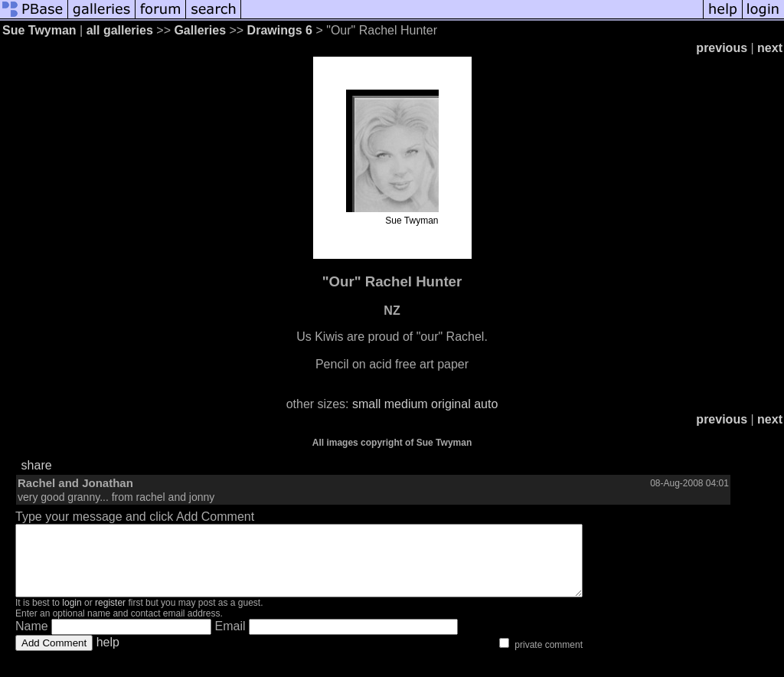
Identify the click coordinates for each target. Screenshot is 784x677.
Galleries (200, 30)
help (108, 656)
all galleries (120, 30)
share (37, 465)
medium (406, 404)
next (770, 48)
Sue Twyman (39, 30)
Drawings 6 (280, 30)
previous (722, 48)
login (72, 616)
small (366, 404)
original (451, 404)
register (110, 616)
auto (486, 404)
